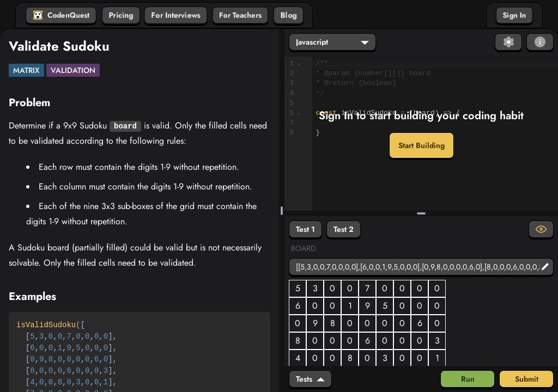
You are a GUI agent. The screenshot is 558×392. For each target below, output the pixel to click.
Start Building (421, 145)
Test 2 (344, 229)
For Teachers (240, 15)
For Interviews (176, 15)
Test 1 (305, 229)
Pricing (121, 15)
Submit (527, 379)
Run (468, 379)
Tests (310, 379)
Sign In (514, 15)
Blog (289, 15)
